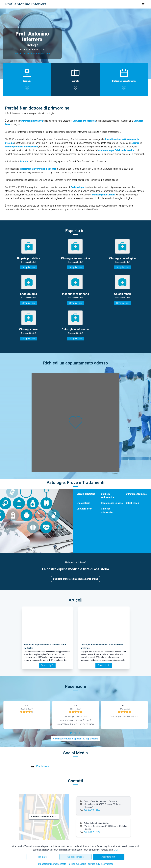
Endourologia (83, 503)
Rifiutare (42, 857)
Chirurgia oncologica (136, 494)
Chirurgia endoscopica (107, 496)
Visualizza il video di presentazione (32, 54)
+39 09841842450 (92, 810)
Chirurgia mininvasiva (107, 510)
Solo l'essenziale (75, 857)
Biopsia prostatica (86, 494)
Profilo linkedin (44, 766)
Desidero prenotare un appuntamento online (76, 579)
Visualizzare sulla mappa (44, 817)
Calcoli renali (132, 503)
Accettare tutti (108, 857)
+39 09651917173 (92, 832)
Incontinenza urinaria (112, 503)
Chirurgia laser (84, 509)
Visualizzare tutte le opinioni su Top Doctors (76, 739)
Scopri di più (29, 267)
